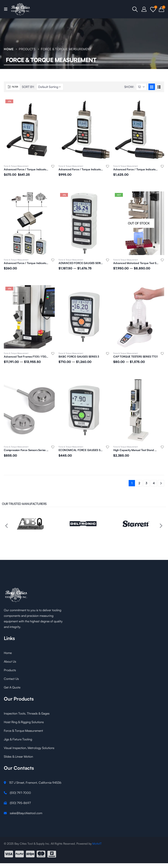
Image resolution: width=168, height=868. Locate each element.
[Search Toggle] (135, 9)
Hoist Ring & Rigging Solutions (24, 722)
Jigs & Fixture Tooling (18, 739)
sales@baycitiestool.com (26, 813)
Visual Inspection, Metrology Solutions (29, 748)
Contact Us (11, 679)
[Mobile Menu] (7, 9)
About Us (10, 661)
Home (8, 653)
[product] (29, 130)
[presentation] (6, 524)
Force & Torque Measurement (16, 166)
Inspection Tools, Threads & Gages (27, 713)
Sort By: (28, 87)
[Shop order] (50, 87)
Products (10, 670)
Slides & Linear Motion (18, 756)
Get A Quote (12, 687)
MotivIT (97, 844)
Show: (129, 87)
